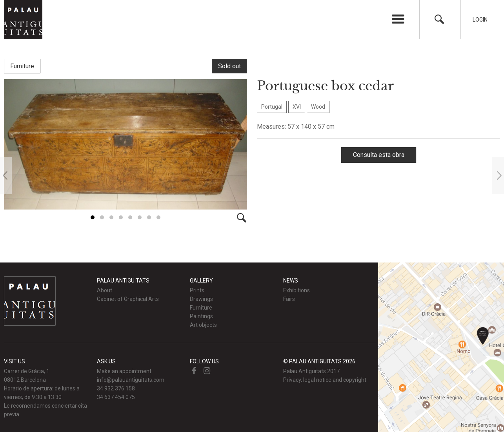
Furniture (22, 66)
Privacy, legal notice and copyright (325, 379)
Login (480, 20)
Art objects (203, 324)
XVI (297, 107)
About (105, 290)
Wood (318, 107)
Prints (197, 290)
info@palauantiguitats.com (131, 379)
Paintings (201, 316)
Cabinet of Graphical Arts (128, 299)
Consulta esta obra (379, 155)
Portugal (272, 107)
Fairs (289, 299)
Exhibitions (297, 290)
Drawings (201, 299)
